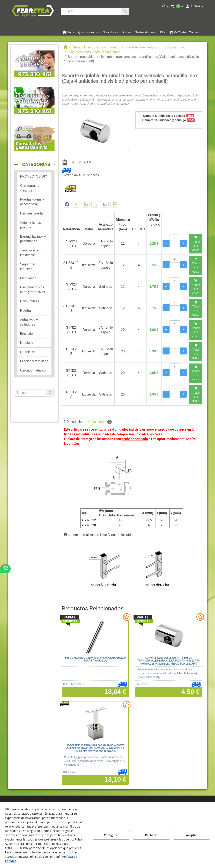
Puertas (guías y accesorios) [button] (32, 202)
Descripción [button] (73, 422)
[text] (91, 11)
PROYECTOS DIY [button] (34, 176)
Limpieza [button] (27, 343)
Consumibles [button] (30, 301)
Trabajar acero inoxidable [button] (31, 253)
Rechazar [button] (151, 835)
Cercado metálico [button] (33, 370)
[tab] (132, 513)
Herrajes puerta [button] (31, 213)
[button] (33, 10)
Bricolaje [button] (26, 334)
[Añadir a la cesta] (196, 244)
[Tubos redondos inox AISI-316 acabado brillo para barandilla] (95, 635)
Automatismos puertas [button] (31, 225)
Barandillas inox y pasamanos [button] (33, 239)
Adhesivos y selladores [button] (29, 322)
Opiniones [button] (99, 422)
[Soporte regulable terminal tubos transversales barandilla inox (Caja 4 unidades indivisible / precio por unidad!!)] (95, 131)
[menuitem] (165, 6)
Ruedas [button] (26, 310)
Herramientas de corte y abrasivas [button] (33, 290)
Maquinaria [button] (28, 278)
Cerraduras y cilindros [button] (30, 188)
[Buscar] (125, 11)
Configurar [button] (111, 835)
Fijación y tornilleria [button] (34, 361)
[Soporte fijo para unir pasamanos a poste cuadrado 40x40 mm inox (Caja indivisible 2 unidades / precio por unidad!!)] (95, 722)
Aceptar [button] (192, 835)
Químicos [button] (27, 352)
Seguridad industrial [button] (28, 267)
